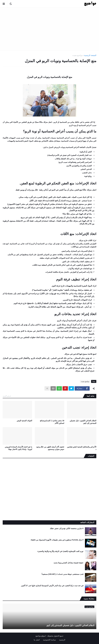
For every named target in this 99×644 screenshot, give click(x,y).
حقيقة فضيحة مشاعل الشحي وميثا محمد (68, 563)
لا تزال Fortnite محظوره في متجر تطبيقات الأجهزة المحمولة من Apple (57, 540)
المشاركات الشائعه (87, 522)
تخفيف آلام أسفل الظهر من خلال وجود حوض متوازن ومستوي (50, 448)
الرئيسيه (62, 640)
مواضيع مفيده (78, 55)
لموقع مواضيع (41, 636)
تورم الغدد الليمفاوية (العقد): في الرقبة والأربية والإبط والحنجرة (60, 551)
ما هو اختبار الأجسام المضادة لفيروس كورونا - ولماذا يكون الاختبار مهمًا (18, 448)
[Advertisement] (49, 29)
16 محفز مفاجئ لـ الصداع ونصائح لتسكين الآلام (52, 422)
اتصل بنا (37, 640)
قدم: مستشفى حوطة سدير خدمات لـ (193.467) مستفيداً (62, 574)
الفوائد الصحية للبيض (24, 421)
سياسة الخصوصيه (49, 640)
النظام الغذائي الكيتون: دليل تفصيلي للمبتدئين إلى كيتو (83, 422)
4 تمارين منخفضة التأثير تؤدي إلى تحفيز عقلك (67, 528)
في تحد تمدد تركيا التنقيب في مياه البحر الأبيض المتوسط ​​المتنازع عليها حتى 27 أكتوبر (52, 586)
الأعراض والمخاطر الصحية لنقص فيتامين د (82, 448)
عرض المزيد (7, 396)
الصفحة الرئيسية (90, 55)
